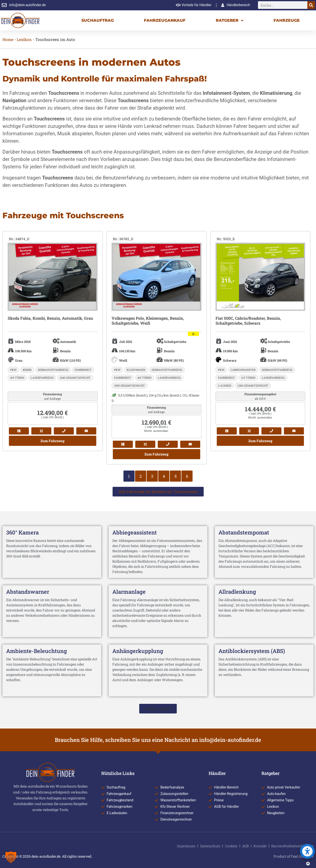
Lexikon (24, 39)
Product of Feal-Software (294, 856)
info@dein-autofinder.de (230, 740)
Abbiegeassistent (135, 532)
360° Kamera (22, 532)
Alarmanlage (129, 592)
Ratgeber (230, 20)
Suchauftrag (98, 20)
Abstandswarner (28, 592)
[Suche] (311, 5)
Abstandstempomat (244, 532)
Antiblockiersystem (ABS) (252, 651)
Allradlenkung (237, 592)
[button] (158, 709)
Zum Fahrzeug (52, 441)
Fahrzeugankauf (165, 20)
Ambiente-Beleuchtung (37, 651)
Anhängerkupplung (138, 651)
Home (8, 39)
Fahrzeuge (287, 20)
